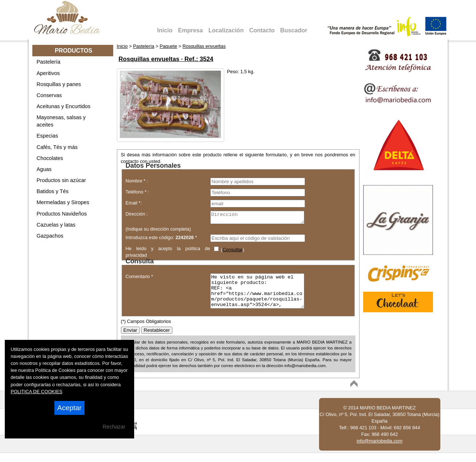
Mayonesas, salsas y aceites (61, 121)
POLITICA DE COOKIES (37, 392)
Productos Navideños (62, 214)
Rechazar (114, 427)
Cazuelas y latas (56, 225)
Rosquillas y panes (59, 84)
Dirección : (137, 214)
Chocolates (50, 158)
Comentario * (139, 279)
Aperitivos (48, 73)
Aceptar (69, 408)
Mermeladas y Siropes (63, 202)
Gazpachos (50, 236)
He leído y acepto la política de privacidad (168, 253)
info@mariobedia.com (380, 450)
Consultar (232, 252)
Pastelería (49, 62)
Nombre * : (137, 181)
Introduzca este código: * (161, 240)
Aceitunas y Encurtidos (64, 106)
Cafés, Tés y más (57, 147)
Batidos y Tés (53, 191)
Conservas (49, 95)
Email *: (134, 203)
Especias (47, 136)
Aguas (44, 169)
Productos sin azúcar (61, 180)
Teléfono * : (137, 192)
